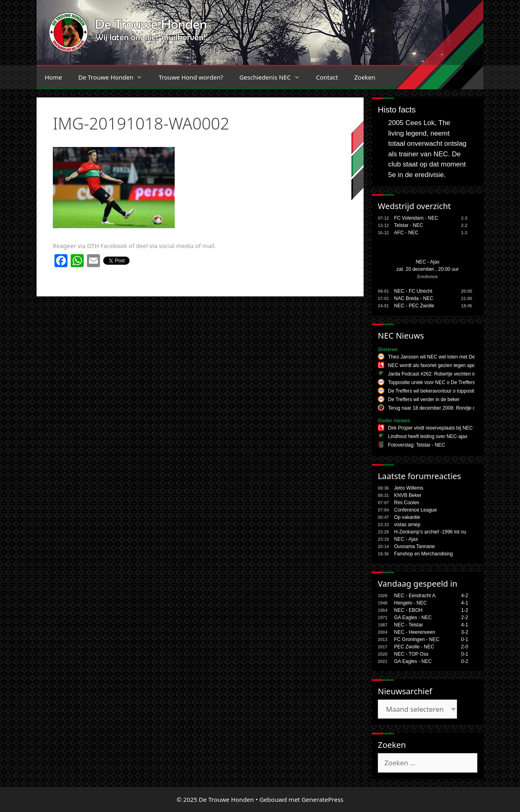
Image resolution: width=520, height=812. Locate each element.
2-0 (465, 647)
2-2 (465, 618)
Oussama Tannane (415, 546)
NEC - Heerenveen (415, 632)
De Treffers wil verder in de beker (424, 400)
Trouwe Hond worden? (191, 77)
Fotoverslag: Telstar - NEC (417, 445)
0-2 (465, 661)
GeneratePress (322, 799)
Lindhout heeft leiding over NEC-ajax (428, 436)
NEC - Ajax (428, 262)
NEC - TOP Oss (411, 654)
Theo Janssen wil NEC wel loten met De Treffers (440, 357)
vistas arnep (407, 525)
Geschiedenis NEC (274, 77)
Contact (327, 77)
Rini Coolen (407, 503)
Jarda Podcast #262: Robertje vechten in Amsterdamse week (454, 374)
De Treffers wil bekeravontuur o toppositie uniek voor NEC (451, 391)
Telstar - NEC (408, 225)
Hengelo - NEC (411, 603)
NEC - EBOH (408, 610)
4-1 (465, 603)
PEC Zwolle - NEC (414, 647)
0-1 (465, 639)
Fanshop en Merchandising (424, 554)
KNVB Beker (408, 495)
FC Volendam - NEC (416, 218)
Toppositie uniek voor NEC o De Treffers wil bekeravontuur (451, 382)
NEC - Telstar (408, 625)
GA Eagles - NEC (413, 618)
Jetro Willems (409, 488)
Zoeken (365, 77)
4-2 (465, 596)
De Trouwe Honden (115, 77)
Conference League (415, 510)
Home (53, 77)
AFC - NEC (406, 233)
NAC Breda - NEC (414, 298)
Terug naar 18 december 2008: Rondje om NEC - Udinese (451, 408)
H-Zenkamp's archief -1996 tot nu (430, 532)
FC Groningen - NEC (417, 639)
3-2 (465, 632)
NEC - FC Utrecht (413, 291)
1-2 (465, 610)
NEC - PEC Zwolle (414, 306)
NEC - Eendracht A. (415, 596)
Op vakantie (407, 517)
